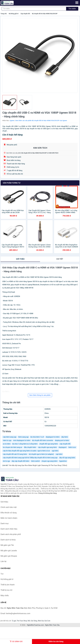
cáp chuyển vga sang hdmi (47, 447)
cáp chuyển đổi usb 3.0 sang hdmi (15, 454)
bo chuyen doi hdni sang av (13, 447)
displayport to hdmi (53, 437)
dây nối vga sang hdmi (67, 458)
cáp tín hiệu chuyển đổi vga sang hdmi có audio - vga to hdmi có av (26, 451)
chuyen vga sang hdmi (50, 461)
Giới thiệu (20, 259)
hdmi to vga (7, 440)
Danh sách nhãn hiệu (9, 529)
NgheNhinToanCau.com (36, 625)
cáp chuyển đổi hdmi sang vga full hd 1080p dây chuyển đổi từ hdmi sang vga (30, 458)
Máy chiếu (5, 596)
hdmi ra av (72, 447)
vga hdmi (55, 451)
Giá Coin (47, 621)
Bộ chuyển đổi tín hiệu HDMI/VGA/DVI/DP (45, 14)
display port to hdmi (62, 440)
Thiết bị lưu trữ (6, 590)
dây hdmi (65, 437)
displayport (63, 447)
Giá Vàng (34, 621)
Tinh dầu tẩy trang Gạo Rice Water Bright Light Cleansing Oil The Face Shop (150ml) (38, 465)
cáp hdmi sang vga (10, 437)
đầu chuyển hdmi (30, 447)
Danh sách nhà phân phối (11, 534)
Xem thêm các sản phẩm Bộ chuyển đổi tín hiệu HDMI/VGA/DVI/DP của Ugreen (41, 121)
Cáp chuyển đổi (25, 14)
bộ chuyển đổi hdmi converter (43, 440)
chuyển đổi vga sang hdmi (49, 444)
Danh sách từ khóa (8, 540)
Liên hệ (3, 561)
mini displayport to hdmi (22, 440)
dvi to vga (6, 461)
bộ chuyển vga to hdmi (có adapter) (41, 454)
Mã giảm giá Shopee (9, 556)
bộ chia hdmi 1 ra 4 (37, 437)
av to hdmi (7, 444)
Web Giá (41, 621)
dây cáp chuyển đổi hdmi (20, 461)
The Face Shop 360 (23, 621)
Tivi (2, 574)
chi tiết (60, 259)
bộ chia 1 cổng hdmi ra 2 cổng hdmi (25, 444)
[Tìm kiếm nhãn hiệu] (34, 9)
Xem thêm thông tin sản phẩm (40, 395)
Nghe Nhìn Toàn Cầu (52, 625)
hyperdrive (63, 461)
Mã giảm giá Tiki (7, 545)
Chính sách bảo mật (9, 507)
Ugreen (12, 121)
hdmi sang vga (23, 437)
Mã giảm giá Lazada (9, 551)
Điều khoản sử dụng (9, 513)
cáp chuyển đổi (65, 444)
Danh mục (5, 523)
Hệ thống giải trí (14, 14)
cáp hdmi (59, 454)
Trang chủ (4, 14)
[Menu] (77, 3)
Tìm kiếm (72, 9)
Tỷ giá (14, 621)
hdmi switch (35, 461)
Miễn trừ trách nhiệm (9, 518)
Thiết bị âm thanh (8, 585)
